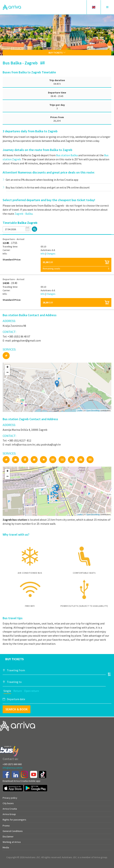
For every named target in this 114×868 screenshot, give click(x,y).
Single (7, 691)
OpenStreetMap (93, 411)
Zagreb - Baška (24, 214)
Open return (31, 691)
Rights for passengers (14, 820)
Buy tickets (57, 53)
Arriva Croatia (10, 809)
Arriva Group (9, 814)
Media (6, 847)
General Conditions (13, 831)
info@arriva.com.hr (13, 768)
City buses (8, 803)
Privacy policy (10, 798)
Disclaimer (8, 837)
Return (18, 691)
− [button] (7, 373)
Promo (6, 826)
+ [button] (7, 367)
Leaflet (80, 411)
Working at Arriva (12, 842)
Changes (51, 254)
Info (43, 254)
